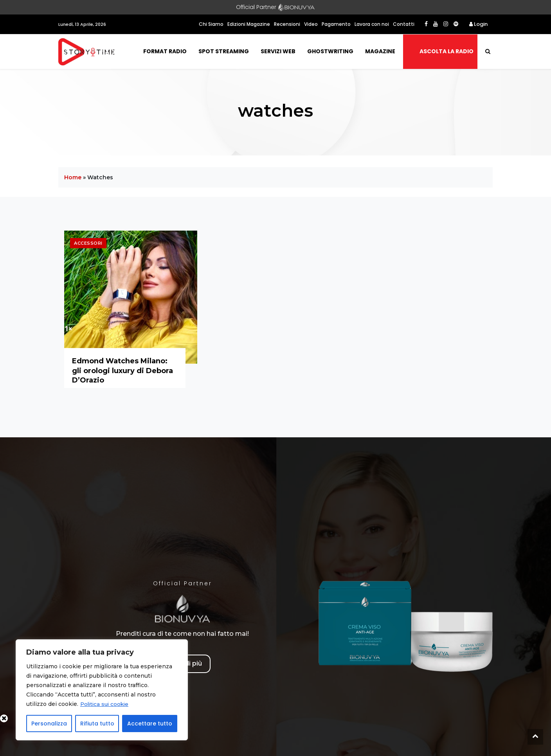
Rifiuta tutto (97, 724)
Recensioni (287, 24)
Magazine (380, 51)
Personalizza (49, 724)
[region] (102, 690)
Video (311, 24)
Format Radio (165, 51)
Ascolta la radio (447, 51)
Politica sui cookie (106, 704)
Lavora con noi (372, 24)
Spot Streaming (224, 51)
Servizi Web (278, 51)
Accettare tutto (150, 724)
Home (73, 177)
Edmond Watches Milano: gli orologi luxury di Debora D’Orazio (122, 371)
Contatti (404, 24)
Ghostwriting (330, 51)
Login (478, 24)
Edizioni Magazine (249, 24)
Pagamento (336, 24)
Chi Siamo (211, 24)
